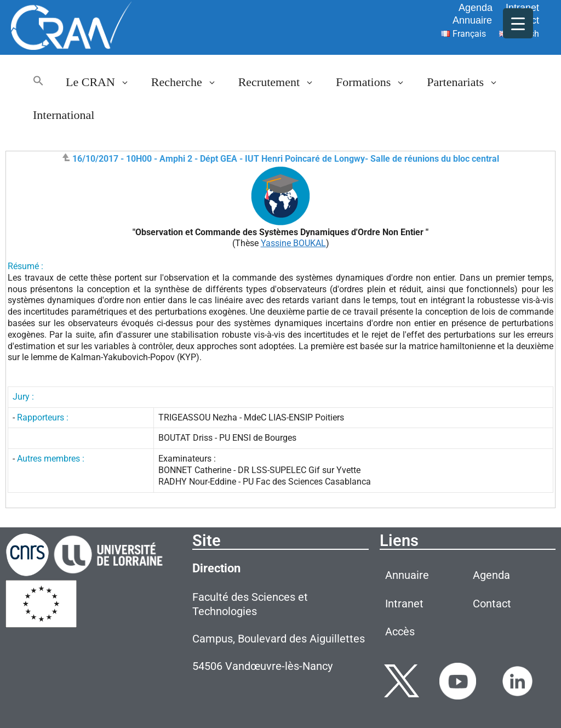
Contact (492, 604)
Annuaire (472, 20)
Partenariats (468, 82)
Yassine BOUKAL (293, 243)
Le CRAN (103, 82)
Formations (376, 82)
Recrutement (282, 82)
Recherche (189, 82)
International (64, 115)
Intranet (522, 8)
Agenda (476, 8)
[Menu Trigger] (518, 23)
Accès (400, 632)
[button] (38, 82)
